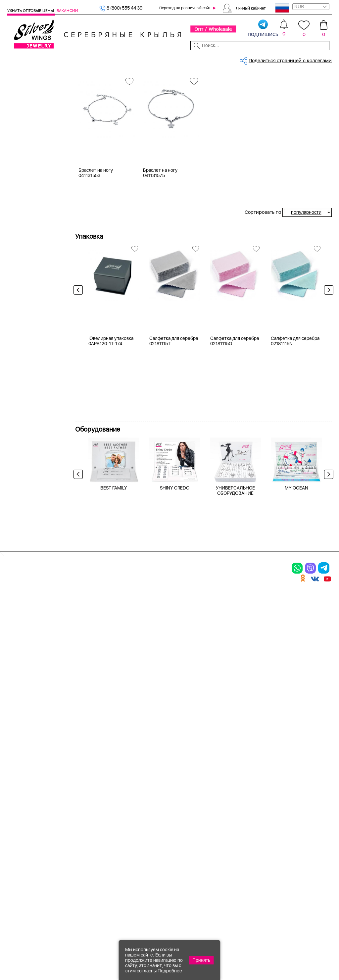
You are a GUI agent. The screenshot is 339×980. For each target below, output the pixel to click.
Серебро (26, 158)
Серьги (24, 116)
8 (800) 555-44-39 (301, 944)
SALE (69, 59)
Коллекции (139, 59)
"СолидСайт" (122, 911)
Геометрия (28, 340)
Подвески (20, 827)
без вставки (29, 237)
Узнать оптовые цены (31, 11)
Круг (21, 356)
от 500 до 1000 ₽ (35, 399)
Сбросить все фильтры (104, 104)
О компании (264, 59)
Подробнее (170, 971)
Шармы (17, 839)
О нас (236, 809)
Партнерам (166, 59)
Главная (83, 81)
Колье (22, 132)
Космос (24, 297)
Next (327, 376)
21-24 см (26, 271)
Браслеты (27, 124)
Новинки (87, 59)
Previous (80, 376)
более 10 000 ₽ (33, 432)
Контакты (237, 59)
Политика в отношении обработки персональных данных (192, 877)
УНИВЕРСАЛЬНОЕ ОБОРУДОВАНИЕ (235, 687)
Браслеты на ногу (36, 99)
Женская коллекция (30, 91)
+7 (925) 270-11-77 (233, 944)
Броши (71, 809)
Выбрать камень (44, 59)
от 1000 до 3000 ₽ (37, 407)
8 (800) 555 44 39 (121, 8)
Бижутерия (111, 59)
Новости (190, 59)
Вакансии (67, 11)
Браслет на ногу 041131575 (160, 257)
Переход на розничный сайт (185, 8)
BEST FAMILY (114, 685)
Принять (201, 960)
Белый (23, 184)
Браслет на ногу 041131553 (96, 257)
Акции (181, 809)
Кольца (24, 107)
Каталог (16, 59)
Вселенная (27, 323)
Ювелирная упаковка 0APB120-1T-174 (111, 538)
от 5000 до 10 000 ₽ (39, 424)
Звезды (24, 348)
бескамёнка (29, 245)
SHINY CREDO (175, 685)
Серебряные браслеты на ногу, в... (201, 81)
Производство (192, 786)
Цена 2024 (28, 210)
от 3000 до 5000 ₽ (37, 416)
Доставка (213, 59)
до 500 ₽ (26, 391)
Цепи (125, 786)
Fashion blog (244, 851)
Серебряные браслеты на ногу (128, 81)
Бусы (69, 832)
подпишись (263, 28)
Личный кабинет (251, 8)
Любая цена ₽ (31, 383)
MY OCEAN (296, 685)
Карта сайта (244, 862)
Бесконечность (33, 332)
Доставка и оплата (253, 786)
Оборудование (296, 59)
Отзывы (324, 59)
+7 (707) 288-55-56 (295, 956)
